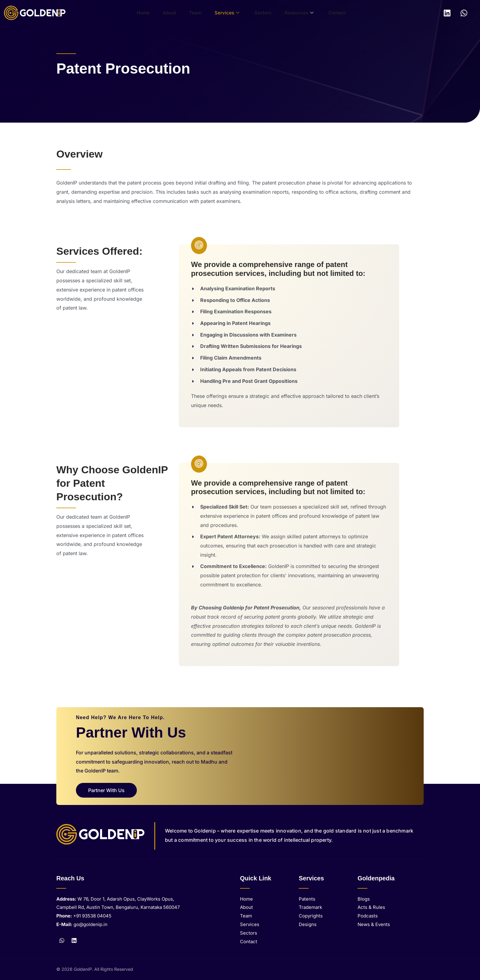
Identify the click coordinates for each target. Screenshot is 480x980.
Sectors (258, 13)
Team (197, 13)
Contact (325, 13)
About (174, 13)
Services (225, 13)
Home (152, 13)
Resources (291, 13)
